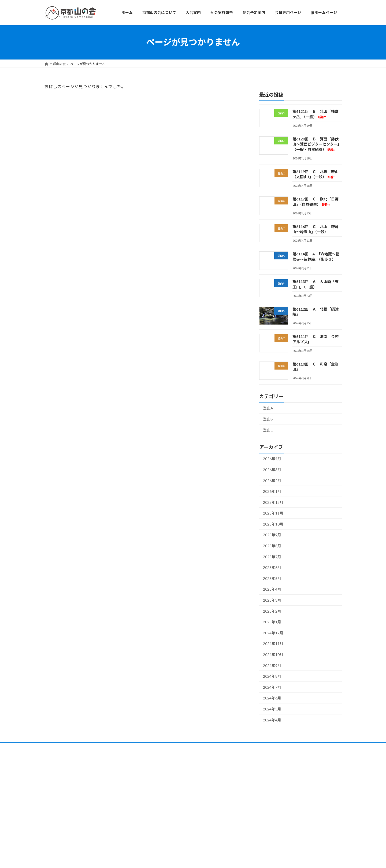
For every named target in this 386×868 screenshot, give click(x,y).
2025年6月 (272, 567)
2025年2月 (272, 611)
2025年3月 (272, 600)
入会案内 (156, 787)
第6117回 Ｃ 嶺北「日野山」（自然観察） (285, 817)
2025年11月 (273, 513)
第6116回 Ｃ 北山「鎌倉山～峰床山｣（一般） (288, 831)
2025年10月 (273, 524)
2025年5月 (272, 578)
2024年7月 (272, 687)
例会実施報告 (159, 797)
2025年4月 (272, 589)
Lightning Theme (192, 859)
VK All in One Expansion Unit (228, 859)
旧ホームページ (161, 824)
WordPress (164, 859)
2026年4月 (272, 459)
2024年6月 (272, 698)
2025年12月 (273, 502)
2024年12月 (273, 633)
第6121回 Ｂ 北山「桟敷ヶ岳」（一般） (283, 774)
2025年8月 (272, 546)
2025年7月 (272, 556)
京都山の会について (164, 778)
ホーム (154, 769)
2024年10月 (273, 655)
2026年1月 (272, 491)
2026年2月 (272, 480)
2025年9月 (272, 535)
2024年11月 (273, 644)
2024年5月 (272, 709)
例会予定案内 (159, 806)
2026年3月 (272, 470)
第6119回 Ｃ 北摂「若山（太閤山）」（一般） (287, 804)
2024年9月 (272, 665)
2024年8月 (272, 676)
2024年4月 (272, 720)
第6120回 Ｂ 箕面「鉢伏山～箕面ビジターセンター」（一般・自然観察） (317, 144)
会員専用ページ (161, 815)
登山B (268, 419)
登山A (268, 408)
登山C (268, 430)
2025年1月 (272, 622)
